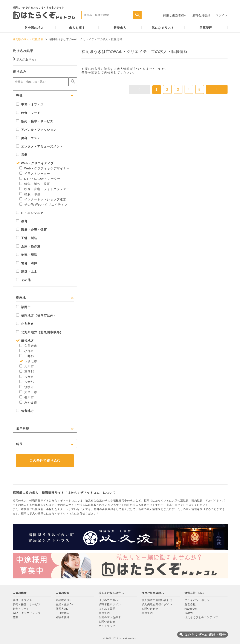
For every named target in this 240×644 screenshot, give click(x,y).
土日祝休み (63, 613)
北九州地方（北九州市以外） (40, 332)
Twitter (189, 613)
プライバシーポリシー (199, 600)
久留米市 (28, 346)
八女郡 (27, 382)
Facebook (191, 609)
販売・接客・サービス (35, 121)
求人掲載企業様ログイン (157, 604)
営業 (22, 155)
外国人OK (62, 609)
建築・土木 (27, 272)
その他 (23, 280)
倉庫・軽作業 (28, 246)
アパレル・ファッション (36, 130)
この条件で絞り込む (45, 460)
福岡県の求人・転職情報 (28, 39)
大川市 (27, 366)
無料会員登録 (201, 15)
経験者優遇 (63, 617)
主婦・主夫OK (65, 604)
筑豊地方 (25, 411)
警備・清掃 (27, 263)
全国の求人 (34, 28)
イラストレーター (35, 174)
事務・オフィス (30, 105)
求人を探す (77, 28)
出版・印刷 (30, 194)
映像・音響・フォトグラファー (44, 189)
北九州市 (25, 324)
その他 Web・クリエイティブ (43, 204)
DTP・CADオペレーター (40, 179)
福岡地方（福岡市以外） (36, 315)
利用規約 (104, 613)
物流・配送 (27, 255)
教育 (22, 221)
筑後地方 (25, 341)
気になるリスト (163, 28)
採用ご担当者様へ (175, 15)
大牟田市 (28, 392)
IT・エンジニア (30, 213)
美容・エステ (28, 138)
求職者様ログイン (110, 604)
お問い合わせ (107, 622)
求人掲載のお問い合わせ (157, 600)
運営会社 (190, 604)
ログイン (222, 15)
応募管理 (206, 28)
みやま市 (28, 403)
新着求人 (120, 28)
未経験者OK (63, 600)
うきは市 (28, 361)
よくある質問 (107, 609)
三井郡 (27, 356)
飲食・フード (28, 113)
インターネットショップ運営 (43, 199)
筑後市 (27, 387)
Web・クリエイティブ (35, 163)
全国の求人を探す (110, 617)
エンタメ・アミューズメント (40, 146)
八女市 (27, 377)
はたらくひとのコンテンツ (201, 617)
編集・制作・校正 (35, 184)
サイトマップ (107, 626)
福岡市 (23, 307)
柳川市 (27, 397)
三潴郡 (27, 372)
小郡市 (27, 351)
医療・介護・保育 (31, 230)
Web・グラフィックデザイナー (45, 168)
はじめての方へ (108, 600)
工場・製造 (27, 238)
